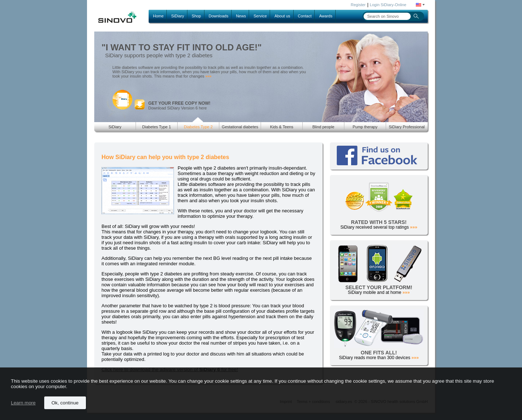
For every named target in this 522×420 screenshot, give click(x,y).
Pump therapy (365, 127)
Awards (326, 16)
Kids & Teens (282, 127)
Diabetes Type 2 (198, 127)
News (241, 16)
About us (282, 16)
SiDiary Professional (407, 127)
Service (260, 16)
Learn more (23, 403)
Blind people (324, 127)
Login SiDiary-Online (388, 5)
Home (158, 16)
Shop (196, 16)
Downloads (219, 16)
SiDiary (177, 16)
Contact (305, 16)
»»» (209, 76)
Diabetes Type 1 (156, 127)
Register (358, 5)
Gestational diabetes (240, 127)
